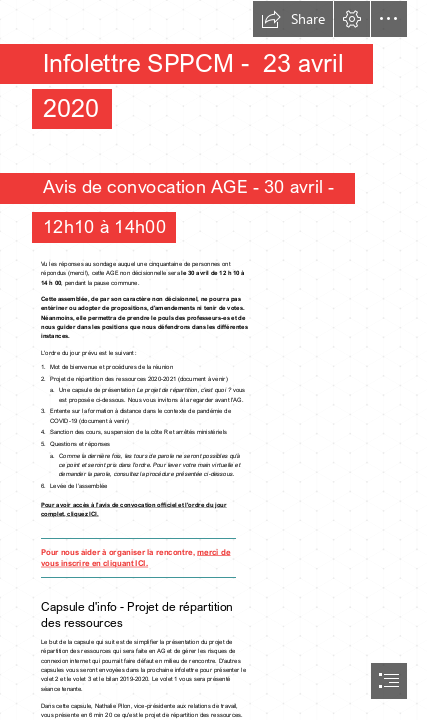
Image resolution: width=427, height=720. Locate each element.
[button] (293, 19)
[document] (213, 360)
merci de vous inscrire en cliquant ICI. (135, 557)
